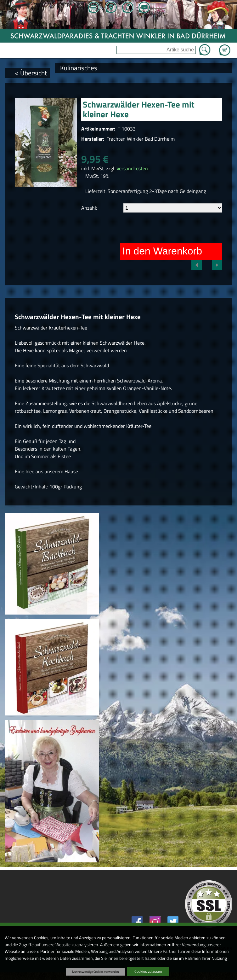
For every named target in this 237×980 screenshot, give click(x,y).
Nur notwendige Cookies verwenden (95, 971)
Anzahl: (89, 208)
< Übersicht (31, 73)
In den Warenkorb (162, 251)
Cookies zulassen (148, 971)
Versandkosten (132, 168)
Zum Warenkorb (225, 46)
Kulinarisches (79, 68)
